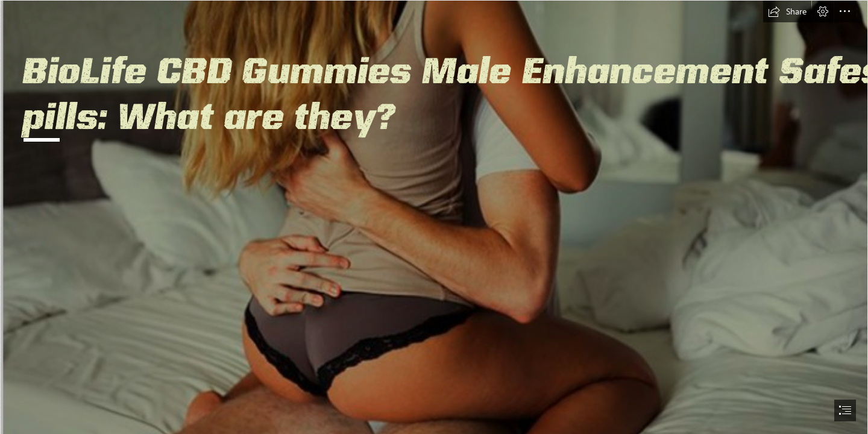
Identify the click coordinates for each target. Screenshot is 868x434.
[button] (787, 11)
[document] (434, 217)
